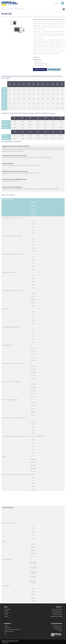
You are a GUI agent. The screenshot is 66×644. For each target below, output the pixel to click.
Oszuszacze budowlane (57, 611)
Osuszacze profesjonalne (57, 609)
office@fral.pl (21, 9)
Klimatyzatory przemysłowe (56, 616)
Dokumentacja (8, 628)
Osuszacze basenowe (57, 615)
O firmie (6, 611)
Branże (6, 626)
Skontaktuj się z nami (54, 70)
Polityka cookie (5, 642)
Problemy (7, 613)
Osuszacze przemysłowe (57, 613)
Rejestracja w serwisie (9, 631)
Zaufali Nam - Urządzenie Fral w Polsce (13, 629)
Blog (6, 633)
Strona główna (8, 609)
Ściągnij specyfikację (40, 70)
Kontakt (6, 616)
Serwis (6, 615)
